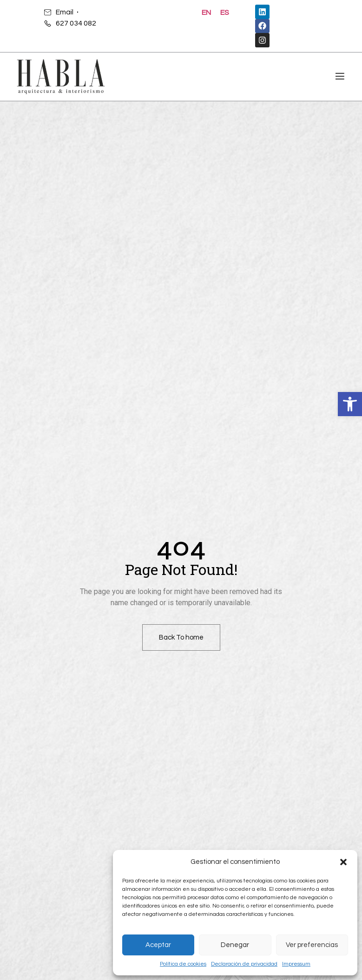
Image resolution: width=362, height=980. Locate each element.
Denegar (235, 945)
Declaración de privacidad (244, 964)
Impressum (296, 964)
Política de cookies (183, 964)
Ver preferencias (312, 945)
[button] (350, 404)
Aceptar (158, 945)
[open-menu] (339, 78)
